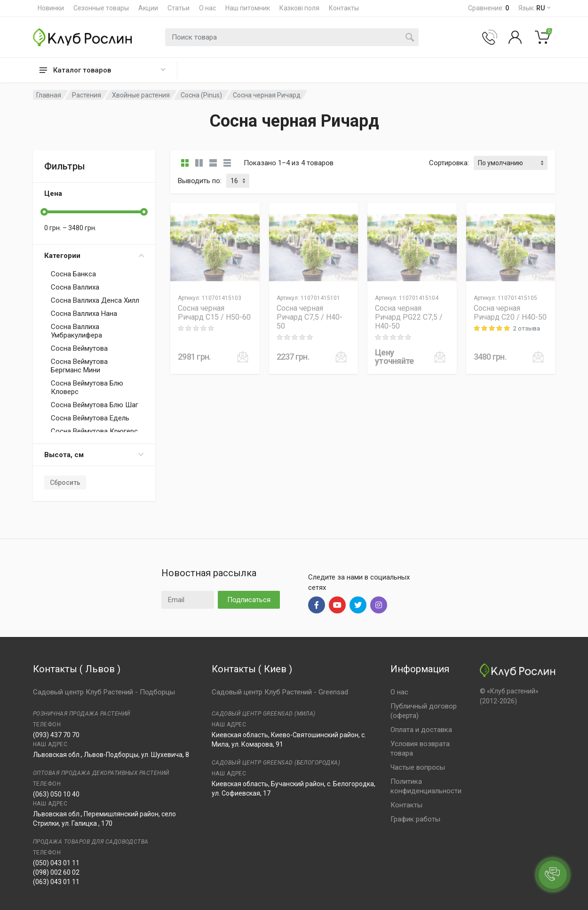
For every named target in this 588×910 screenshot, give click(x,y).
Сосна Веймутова (79, 348)
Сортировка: (449, 163)
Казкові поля (299, 8)
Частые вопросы (418, 767)
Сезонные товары (101, 8)
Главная (49, 95)
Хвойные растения (141, 95)
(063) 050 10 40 (56, 794)
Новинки (51, 8)
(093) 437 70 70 (56, 735)
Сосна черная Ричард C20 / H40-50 (510, 313)
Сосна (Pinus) (201, 95)
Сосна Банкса (73, 274)
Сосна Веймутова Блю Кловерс (87, 387)
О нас (207, 8)
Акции (148, 8)
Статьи (179, 8)
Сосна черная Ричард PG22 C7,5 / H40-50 (409, 317)
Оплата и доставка (421, 730)
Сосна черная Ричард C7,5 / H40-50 (310, 317)
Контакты (344, 8)
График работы (415, 819)
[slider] (44, 212)
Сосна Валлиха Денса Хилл (95, 300)
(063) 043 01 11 (56, 882)
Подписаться (249, 600)
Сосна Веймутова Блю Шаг (95, 405)
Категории (94, 256)
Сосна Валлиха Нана (84, 314)
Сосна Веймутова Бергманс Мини (79, 366)
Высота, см (94, 455)
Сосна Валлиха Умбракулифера (76, 331)
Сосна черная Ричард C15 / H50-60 (214, 313)
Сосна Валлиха (75, 287)
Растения (87, 95)
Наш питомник (248, 8)
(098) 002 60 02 (56, 872)
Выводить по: (200, 181)
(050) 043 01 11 (56, 863)
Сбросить (65, 483)
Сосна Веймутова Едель (90, 418)
